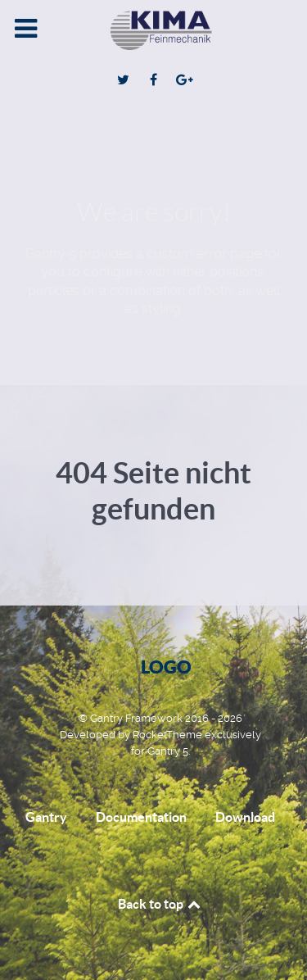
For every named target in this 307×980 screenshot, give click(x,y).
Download (245, 817)
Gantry (46, 817)
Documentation (141, 817)
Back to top (160, 904)
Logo (166, 667)
